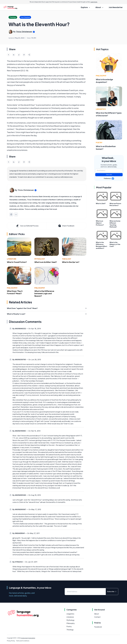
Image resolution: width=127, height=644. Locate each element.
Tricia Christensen (24, 32)
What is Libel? (101, 203)
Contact (97, 617)
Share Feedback (66, 226)
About (97, 614)
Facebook (98, 627)
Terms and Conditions (23, 641)
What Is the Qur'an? (71, 262)
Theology (67, 259)
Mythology (40, 259)
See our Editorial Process (27, 226)
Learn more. (94, 2)
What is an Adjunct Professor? (100, 223)
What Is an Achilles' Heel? (46, 262)
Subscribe (109, 175)
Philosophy (12, 288)
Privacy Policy (11, 641)
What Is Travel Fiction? (17, 262)
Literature (12, 259)
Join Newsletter (116, 7)
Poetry (99, 143)
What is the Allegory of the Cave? (115, 244)
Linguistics (101, 109)
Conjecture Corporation (28, 638)
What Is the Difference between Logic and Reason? (44, 294)
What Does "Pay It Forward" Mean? (15, 292)
